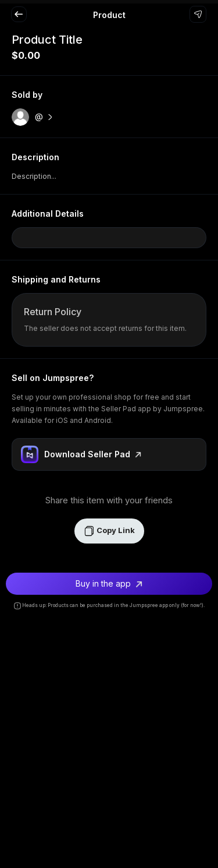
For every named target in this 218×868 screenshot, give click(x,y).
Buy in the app (109, 583)
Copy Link (109, 531)
